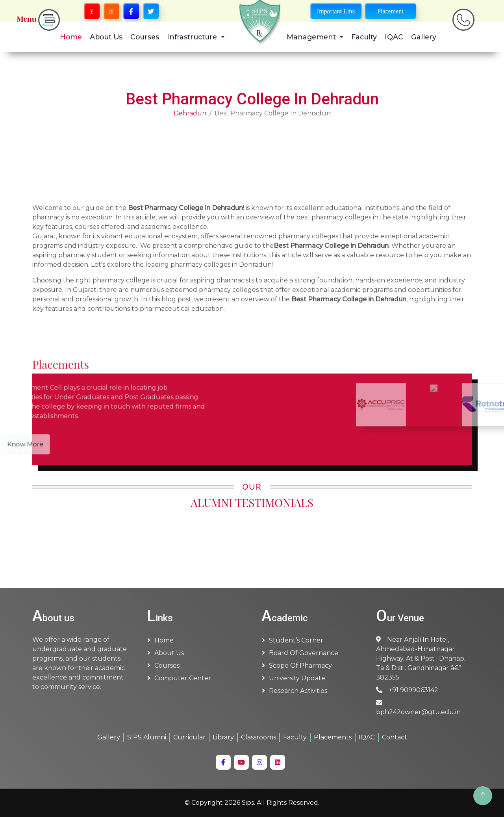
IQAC (394, 37)
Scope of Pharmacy (300, 666)
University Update (297, 678)
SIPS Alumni (147, 737)
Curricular (189, 737)
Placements (333, 737)
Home (71, 37)
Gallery (424, 37)
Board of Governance (304, 653)
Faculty (364, 37)
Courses (145, 37)
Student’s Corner (296, 640)
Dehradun (190, 113)
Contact (395, 737)
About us (169, 653)
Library (223, 737)
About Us (106, 37)
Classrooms (258, 737)
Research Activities (298, 691)
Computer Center (183, 678)
